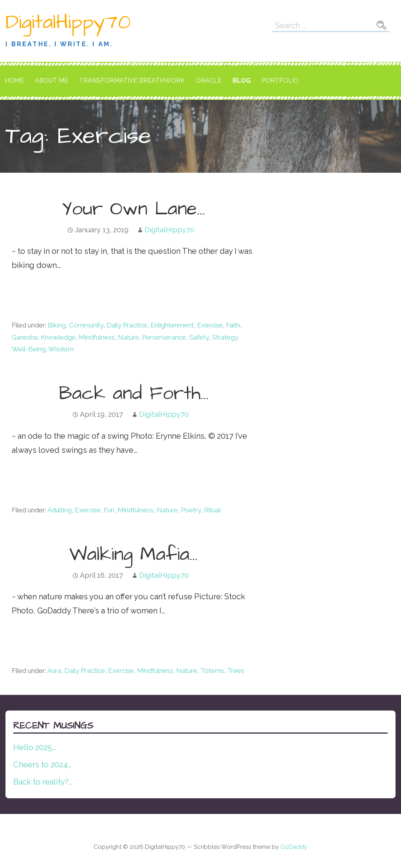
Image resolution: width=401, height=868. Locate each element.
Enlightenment (172, 325)
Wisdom (61, 349)
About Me (51, 80)
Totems (212, 671)
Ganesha (25, 337)
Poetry (191, 510)
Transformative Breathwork (132, 80)
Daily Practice (127, 325)
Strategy (225, 337)
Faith (233, 325)
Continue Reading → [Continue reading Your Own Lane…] (57, 294)
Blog (242, 80)
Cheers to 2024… (42, 765)
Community (86, 325)
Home (14, 80)
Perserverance (164, 337)
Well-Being (29, 349)
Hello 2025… (35, 747)
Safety (199, 337)
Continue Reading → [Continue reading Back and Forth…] (57, 479)
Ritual (212, 510)
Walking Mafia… (134, 555)
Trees (236, 671)
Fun (109, 510)
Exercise (210, 325)
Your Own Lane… (134, 209)
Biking (57, 325)
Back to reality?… (43, 782)
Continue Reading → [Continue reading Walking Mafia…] (57, 639)
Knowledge (58, 337)
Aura (54, 671)
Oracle (209, 80)
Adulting (60, 510)
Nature (128, 337)
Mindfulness (97, 337)
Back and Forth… (134, 394)
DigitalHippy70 (68, 22)
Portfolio (280, 80)
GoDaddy (294, 847)
